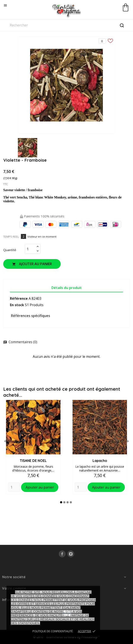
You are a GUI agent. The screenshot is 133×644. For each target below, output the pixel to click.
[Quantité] (30, 249)
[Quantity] (14, 487)
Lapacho (100, 461)
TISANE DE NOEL (33, 461)
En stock (17, 305)
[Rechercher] (66, 25)
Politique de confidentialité (53, 631)
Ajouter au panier (32, 264)
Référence (19, 298)
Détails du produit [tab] (67, 288)
